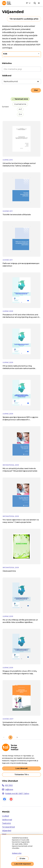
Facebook (5, 799)
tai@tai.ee (9, 789)
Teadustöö (6, 823)
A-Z (20, 109)
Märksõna (7, 63)
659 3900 (9, 785)
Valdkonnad (7, 820)
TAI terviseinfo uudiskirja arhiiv (24, 19)
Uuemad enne (20, 104)
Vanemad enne (21, 99)
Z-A (20, 114)
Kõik (5, 54)
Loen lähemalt (22, 768)
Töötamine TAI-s (22, 775)
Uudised (5, 816)
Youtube (11, 799)
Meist (4, 834)
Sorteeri (5, 107)
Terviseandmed (8, 827)
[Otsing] (35, 3)
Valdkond (7, 76)
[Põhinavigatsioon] (39, 3)
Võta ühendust (10, 781)
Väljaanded (7, 831)
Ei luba (22, 858)
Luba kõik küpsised (22, 864)
